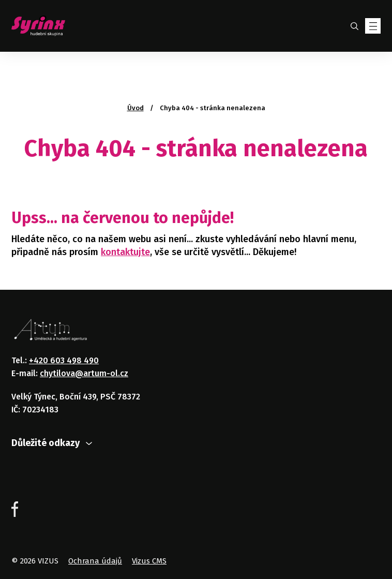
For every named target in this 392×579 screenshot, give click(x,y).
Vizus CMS (149, 561)
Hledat (354, 26)
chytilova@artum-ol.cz (84, 373)
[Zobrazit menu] (373, 26)
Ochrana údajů (95, 561)
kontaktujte (125, 252)
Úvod (135, 108)
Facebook (15, 509)
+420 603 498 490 (64, 360)
